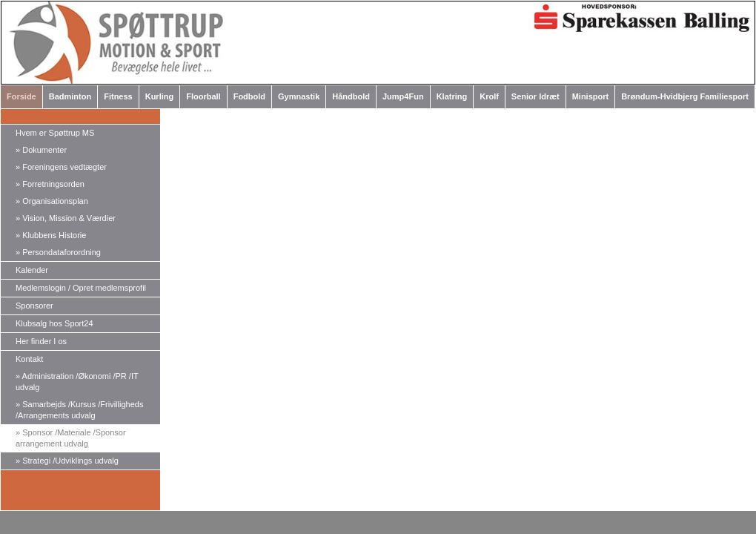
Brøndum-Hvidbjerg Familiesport (685, 96)
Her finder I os (41, 341)
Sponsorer (34, 306)
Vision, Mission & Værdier (66, 218)
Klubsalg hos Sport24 (54, 323)
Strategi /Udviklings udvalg (67, 461)
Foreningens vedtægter (61, 167)
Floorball (203, 96)
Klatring (452, 96)
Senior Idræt (535, 96)
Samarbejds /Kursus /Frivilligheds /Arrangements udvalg (79, 410)
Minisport (591, 96)
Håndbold (351, 96)
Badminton (70, 96)
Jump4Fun (403, 96)
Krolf (489, 96)
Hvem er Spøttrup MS (55, 133)
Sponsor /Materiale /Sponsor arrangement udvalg (71, 438)
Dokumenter (41, 150)
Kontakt (29, 359)
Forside (21, 96)
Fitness (118, 96)
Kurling (160, 96)
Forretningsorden (50, 184)
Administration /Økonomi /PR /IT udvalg (77, 382)
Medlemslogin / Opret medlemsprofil (81, 288)
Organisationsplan (52, 201)
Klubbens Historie (51, 235)
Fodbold (249, 96)
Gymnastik (299, 96)
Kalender (32, 270)
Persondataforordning (58, 252)
